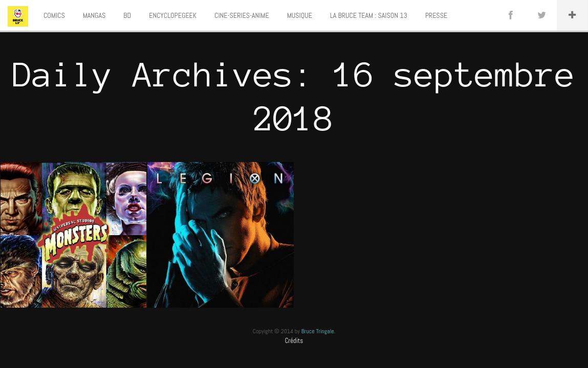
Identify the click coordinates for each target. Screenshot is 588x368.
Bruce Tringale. (319, 331)
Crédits (294, 341)
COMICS (54, 15)
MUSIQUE (300, 15)
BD (127, 15)
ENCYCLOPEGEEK (173, 15)
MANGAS (94, 15)
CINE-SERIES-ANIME (242, 15)
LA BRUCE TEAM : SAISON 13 (369, 15)
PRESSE (436, 15)
